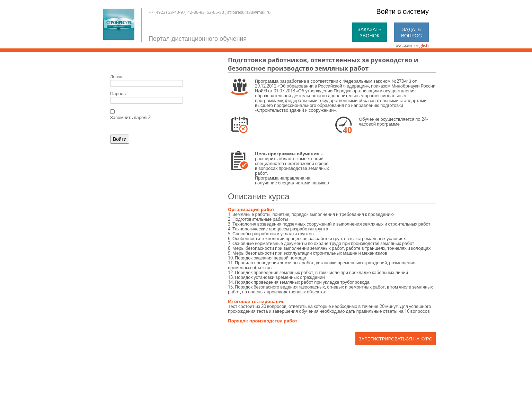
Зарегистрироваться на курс (396, 339)
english (422, 45)
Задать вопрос (411, 32)
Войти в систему (402, 11)
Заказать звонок (370, 32)
